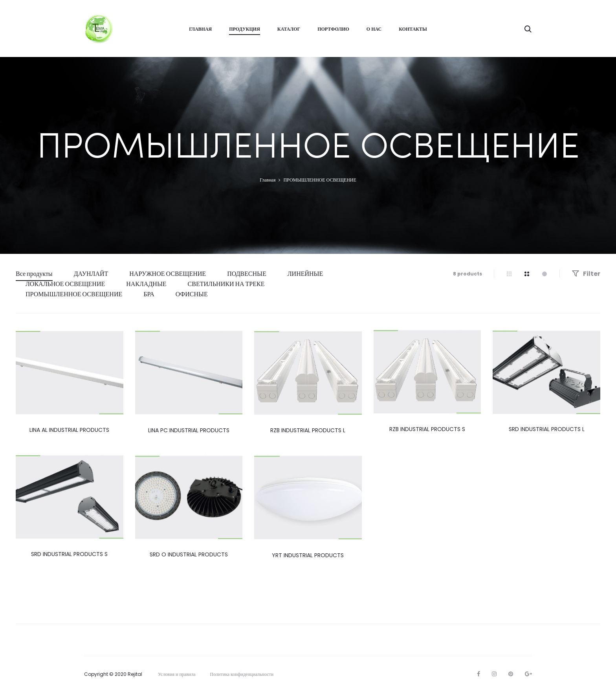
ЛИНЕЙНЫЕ (305, 274)
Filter (586, 274)
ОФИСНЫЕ (192, 294)
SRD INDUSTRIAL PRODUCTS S (69, 554)
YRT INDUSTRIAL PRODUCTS (308, 555)
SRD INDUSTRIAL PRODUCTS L (547, 429)
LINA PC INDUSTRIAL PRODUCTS (189, 430)
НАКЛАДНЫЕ (146, 284)
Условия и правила (177, 674)
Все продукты (34, 274)
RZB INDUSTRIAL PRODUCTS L (308, 430)
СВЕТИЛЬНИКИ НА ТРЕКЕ (226, 284)
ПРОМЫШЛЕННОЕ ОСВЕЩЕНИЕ (74, 294)
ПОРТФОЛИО (333, 29)
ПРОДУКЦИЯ (245, 29)
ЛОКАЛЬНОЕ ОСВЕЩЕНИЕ (65, 284)
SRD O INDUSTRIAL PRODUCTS (189, 554)
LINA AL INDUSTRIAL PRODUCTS (69, 430)
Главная (268, 180)
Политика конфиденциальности (242, 674)
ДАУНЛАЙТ (91, 274)
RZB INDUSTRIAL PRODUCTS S (427, 429)
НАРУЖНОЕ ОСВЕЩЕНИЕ (168, 274)
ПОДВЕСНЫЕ (247, 274)
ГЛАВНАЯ (200, 29)
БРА (149, 294)
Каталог (289, 29)
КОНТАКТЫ (413, 29)
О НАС (374, 29)
